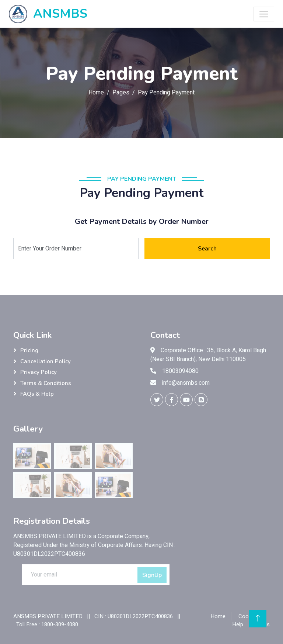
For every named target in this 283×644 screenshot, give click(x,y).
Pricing (29, 350)
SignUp (152, 575)
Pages (121, 93)
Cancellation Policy (46, 361)
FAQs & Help (37, 394)
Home (96, 93)
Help (238, 624)
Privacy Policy (39, 372)
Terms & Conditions (46, 383)
